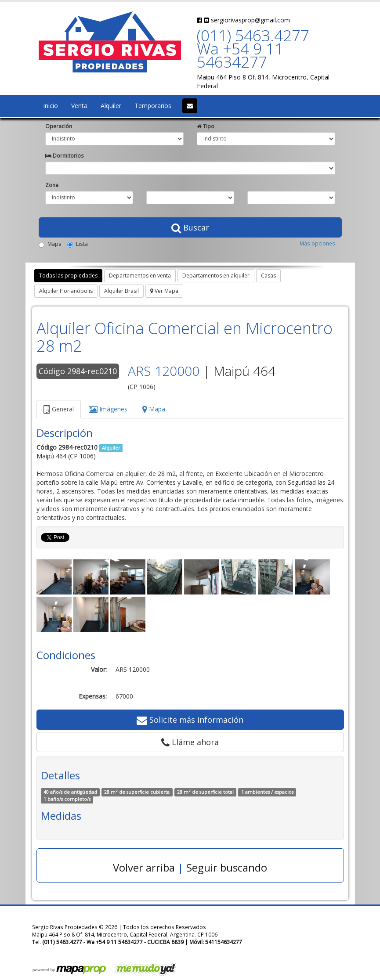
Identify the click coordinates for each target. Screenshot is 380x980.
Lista (78, 244)
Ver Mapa (164, 291)
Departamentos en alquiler (216, 276)
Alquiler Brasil (121, 291)
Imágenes (108, 409)
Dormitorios (65, 155)
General (59, 409)
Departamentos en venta (140, 276)
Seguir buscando (227, 867)
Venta (79, 106)
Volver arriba (144, 867)
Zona (52, 185)
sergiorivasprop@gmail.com (247, 20)
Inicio (51, 106)
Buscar (190, 227)
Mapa (50, 244)
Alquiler (111, 106)
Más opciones (317, 243)
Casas (268, 276)
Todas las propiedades (68, 276)
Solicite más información (190, 720)
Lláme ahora (190, 742)
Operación (59, 126)
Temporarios (153, 106)
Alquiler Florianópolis (66, 291)
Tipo (206, 126)
